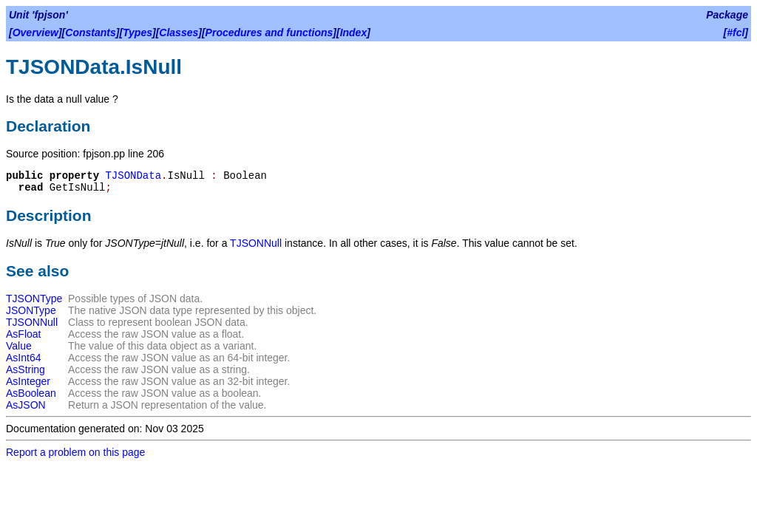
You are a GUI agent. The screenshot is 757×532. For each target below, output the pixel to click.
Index (354, 33)
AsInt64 (23, 358)
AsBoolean (31, 393)
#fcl (736, 33)
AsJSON (26, 405)
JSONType (31, 310)
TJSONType (34, 299)
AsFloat (23, 334)
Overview (35, 33)
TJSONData (133, 176)
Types (138, 33)
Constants (90, 33)
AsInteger (28, 381)
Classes (179, 33)
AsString (26, 369)
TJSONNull (256, 243)
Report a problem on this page (75, 452)
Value (19, 346)
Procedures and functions (269, 33)
